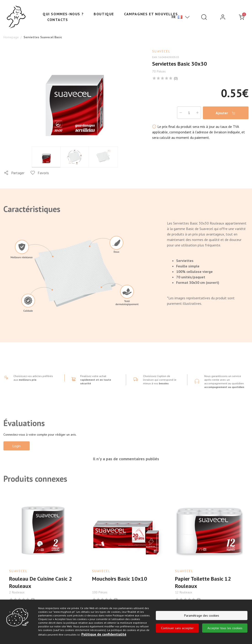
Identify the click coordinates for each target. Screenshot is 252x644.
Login (17, 446)
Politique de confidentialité (104, 634)
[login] (223, 17)
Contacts (58, 20)
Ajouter (226, 113)
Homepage (11, 37)
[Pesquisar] (204, 17)
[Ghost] (16, 17)
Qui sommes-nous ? (63, 14)
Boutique (104, 14)
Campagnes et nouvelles (151, 14)
